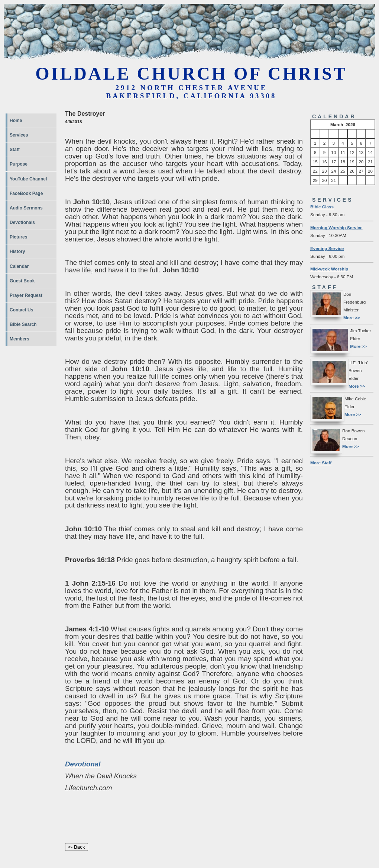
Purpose (19, 164)
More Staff (321, 463)
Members (20, 339)
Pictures (18, 237)
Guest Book (22, 281)
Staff (15, 150)
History (17, 252)
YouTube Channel (28, 179)
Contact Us (21, 310)
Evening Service (327, 248)
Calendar (19, 266)
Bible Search (23, 324)
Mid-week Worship (329, 269)
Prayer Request (26, 295)
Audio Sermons (26, 208)
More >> (352, 318)
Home (16, 121)
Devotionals (22, 222)
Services (19, 135)
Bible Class (322, 207)
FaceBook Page (26, 193)
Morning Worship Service (336, 228)
